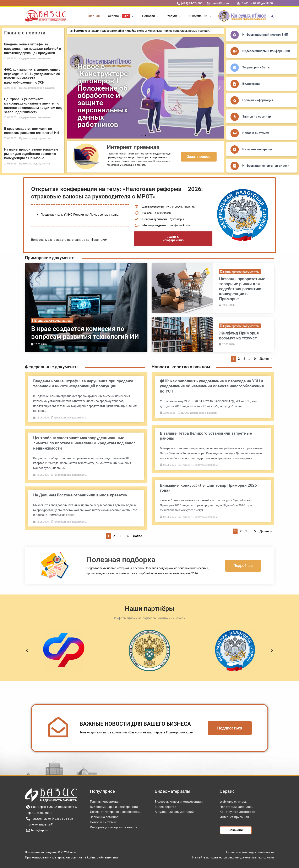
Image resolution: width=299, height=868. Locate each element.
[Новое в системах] (235, 133)
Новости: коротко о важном (181, 367)
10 (254, 359)
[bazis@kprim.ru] (220, 3)
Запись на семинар (257, 117)
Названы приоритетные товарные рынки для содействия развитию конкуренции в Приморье (31, 154)
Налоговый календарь (236, 807)
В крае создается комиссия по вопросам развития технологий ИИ (31, 131)
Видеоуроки (251, 84)
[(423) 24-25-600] (189, 3)
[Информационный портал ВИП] (235, 35)
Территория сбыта (256, 67)
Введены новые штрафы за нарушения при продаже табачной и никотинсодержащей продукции (33, 49)
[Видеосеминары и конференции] (235, 51)
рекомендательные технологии (251, 857)
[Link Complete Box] (86, 308)
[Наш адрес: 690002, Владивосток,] (51, 807)
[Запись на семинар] (235, 117)
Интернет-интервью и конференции (116, 812)
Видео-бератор (165, 807)
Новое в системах (256, 133)
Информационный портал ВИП (265, 35)
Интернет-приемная (234, 817)
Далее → (266, 359)
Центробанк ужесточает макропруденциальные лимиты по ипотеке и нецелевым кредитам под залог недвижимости (33, 105)
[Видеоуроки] (235, 84)
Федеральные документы (52, 367)
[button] (134, 16)
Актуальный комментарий (174, 812)
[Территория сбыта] (235, 68)
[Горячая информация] (235, 100)
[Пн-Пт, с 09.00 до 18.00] (255, 3)
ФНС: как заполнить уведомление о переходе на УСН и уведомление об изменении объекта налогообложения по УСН (32, 76)
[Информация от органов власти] (235, 166)
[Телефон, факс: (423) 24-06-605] (49, 819)
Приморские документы (50, 258)
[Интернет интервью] (235, 150)
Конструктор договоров (237, 812)
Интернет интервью (257, 149)
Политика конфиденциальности (250, 852)
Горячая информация (258, 100)
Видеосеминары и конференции (266, 51)
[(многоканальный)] (40, 824)
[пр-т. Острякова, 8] (39, 813)
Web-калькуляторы (234, 802)
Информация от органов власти (266, 166)
